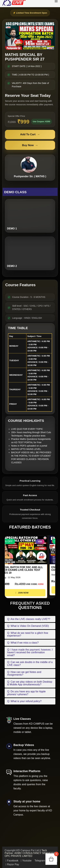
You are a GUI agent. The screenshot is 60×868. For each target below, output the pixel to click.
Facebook (12, 861)
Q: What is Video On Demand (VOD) (28, 626)
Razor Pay (12, 864)
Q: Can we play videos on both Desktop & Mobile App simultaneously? (30, 683)
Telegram (40, 861)
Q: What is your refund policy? (24, 701)
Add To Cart (30, 134)
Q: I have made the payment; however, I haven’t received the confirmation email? (30, 652)
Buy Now (30, 145)
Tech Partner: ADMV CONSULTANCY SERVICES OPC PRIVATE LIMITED (30, 853)
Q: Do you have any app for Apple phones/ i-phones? (26, 693)
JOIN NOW (30, 593)
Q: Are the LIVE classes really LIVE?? (29, 619)
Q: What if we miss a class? (23, 643)
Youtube (26, 861)
